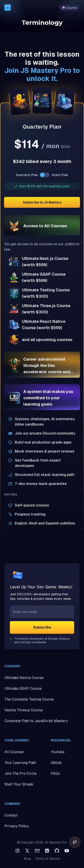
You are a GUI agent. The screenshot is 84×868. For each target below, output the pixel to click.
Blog (27, 859)
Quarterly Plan (27, 175)
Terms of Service (48, 859)
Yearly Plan (60, 175)
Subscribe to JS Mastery (42, 202)
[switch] (45, 175)
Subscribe (42, 627)
